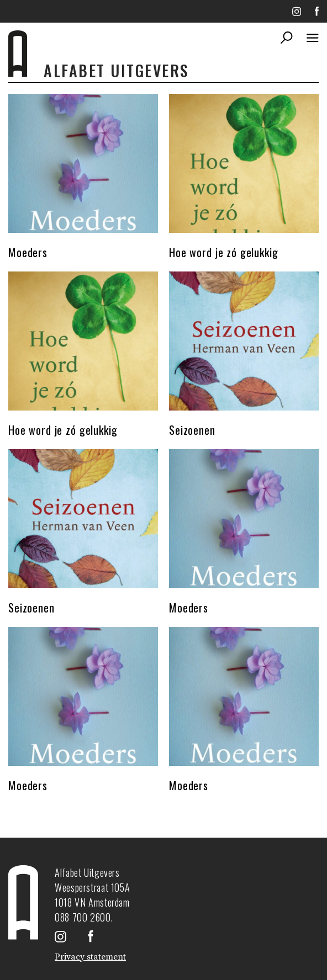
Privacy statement (90, 957)
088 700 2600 (83, 917)
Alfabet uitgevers (117, 70)
